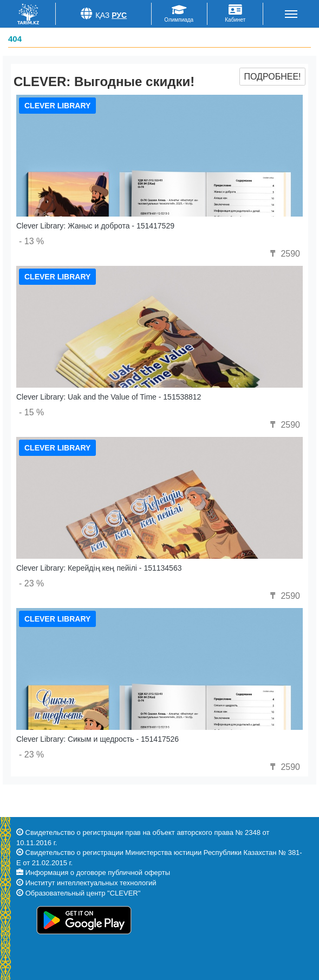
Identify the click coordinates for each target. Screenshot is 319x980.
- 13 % (31, 241)
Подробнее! (272, 77)
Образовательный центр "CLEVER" (83, 893)
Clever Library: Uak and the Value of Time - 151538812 (109, 397)
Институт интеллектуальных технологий (91, 883)
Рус (119, 15)
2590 (284, 254)
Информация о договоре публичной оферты (98, 873)
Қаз (103, 15)
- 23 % (31, 583)
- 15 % (31, 412)
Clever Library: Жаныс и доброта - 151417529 (95, 226)
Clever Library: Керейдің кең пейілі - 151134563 (99, 568)
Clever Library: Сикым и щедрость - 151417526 (97, 739)
